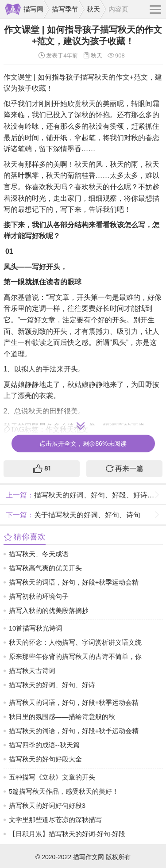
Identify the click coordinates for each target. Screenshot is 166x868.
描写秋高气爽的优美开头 (45, 568)
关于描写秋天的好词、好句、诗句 (72, 515)
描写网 (33, 9)
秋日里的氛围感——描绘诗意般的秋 (62, 717)
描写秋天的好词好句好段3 (47, 805)
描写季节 (65, 9)
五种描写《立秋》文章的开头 (52, 777)
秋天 (93, 9)
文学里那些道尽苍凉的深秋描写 (55, 820)
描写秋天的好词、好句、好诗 (52, 685)
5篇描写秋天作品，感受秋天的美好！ (64, 791)
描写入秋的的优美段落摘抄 (49, 610)
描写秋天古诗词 (32, 671)
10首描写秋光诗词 (36, 628)
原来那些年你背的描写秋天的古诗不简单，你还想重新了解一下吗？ (75, 658)
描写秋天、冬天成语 (39, 554)
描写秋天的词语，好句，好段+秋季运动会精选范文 (74, 584)
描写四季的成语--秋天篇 (44, 745)
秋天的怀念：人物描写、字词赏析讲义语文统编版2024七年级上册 (75, 644)
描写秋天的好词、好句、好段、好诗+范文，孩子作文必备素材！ (85, 495)
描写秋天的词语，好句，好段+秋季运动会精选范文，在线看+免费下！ (74, 704)
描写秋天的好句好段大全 (45, 759)
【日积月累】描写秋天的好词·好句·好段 (67, 834)
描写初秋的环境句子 (39, 596)
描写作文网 (89, 857)
